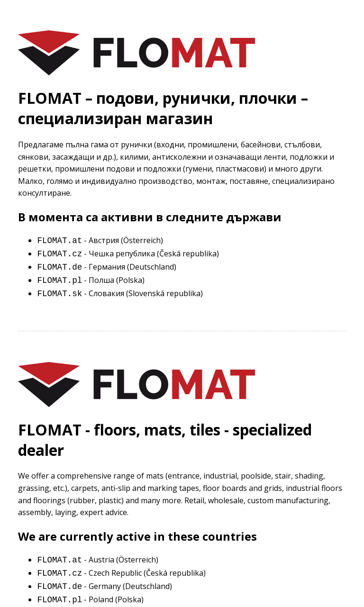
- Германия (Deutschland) (107, 268)
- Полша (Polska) (91, 281)
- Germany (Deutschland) (105, 589)
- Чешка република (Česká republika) (128, 254)
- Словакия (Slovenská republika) (120, 295)
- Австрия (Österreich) (100, 241)
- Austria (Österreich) (98, 562)
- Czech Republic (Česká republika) (121, 575)
